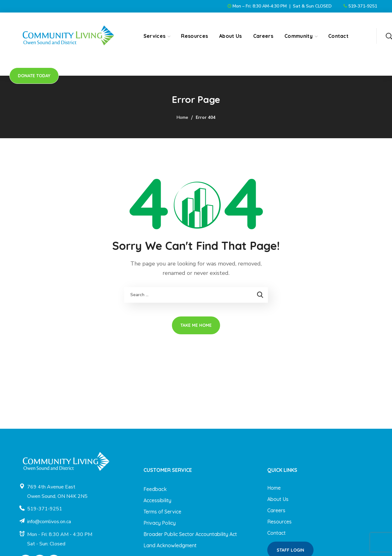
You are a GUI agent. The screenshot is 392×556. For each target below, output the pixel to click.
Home (182, 117)
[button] (389, 36)
